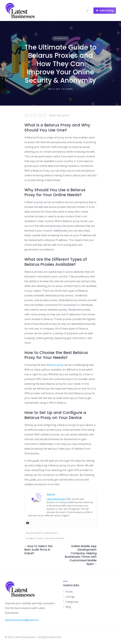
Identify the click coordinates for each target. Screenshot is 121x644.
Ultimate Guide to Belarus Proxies (45, 538)
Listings (70, 597)
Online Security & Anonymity (42, 533)
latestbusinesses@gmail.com (22, 620)
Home (69, 592)
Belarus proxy (55, 365)
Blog (68, 607)
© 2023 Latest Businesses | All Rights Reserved (33, 637)
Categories (72, 602)
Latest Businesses (56, 499)
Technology (60, 38)
